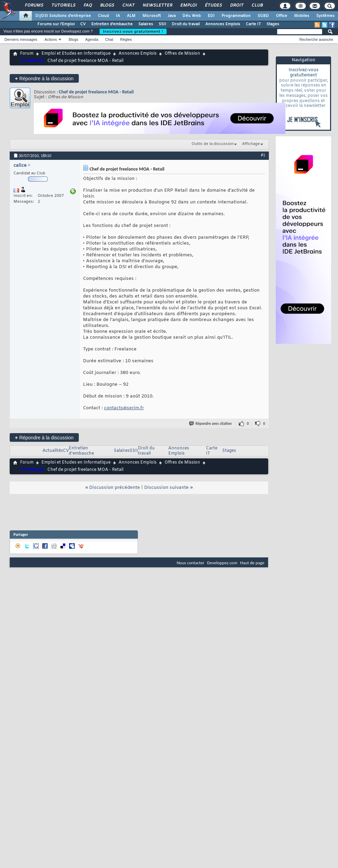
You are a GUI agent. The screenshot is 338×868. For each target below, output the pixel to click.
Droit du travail (186, 24)
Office (281, 16)
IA (118, 16)
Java (172, 16)
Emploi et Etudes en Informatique (76, 54)
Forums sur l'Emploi (56, 24)
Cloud (103, 16)
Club (257, 6)
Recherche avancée (316, 39)
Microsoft (152, 16)
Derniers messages (21, 39)
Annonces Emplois (223, 24)
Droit (236, 6)
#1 (263, 155)
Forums (34, 6)
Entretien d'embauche (112, 24)
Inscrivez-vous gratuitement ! (133, 31)
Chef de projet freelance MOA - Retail (96, 92)
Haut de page (252, 563)
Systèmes (325, 16)
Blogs (107, 6)
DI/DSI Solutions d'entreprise (63, 16)
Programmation (236, 16)
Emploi (188, 6)
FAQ (87, 6)
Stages (273, 24)
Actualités (53, 451)
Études (213, 6)
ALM (131, 16)
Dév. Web (192, 16)
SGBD (263, 16)
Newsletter (157, 6)
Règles (126, 39)
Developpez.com (222, 563)
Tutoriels (63, 6)
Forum (27, 54)
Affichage (251, 144)
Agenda (92, 39)
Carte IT (253, 24)
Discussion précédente (115, 488)
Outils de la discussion (213, 144)
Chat (128, 6)
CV (83, 24)
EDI (211, 16)
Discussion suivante (166, 488)
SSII (162, 24)
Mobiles (302, 16)
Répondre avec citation (211, 424)
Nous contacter (190, 563)
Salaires (146, 24)
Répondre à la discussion (44, 78)
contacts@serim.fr (124, 408)
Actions (51, 39)
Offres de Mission (182, 54)
